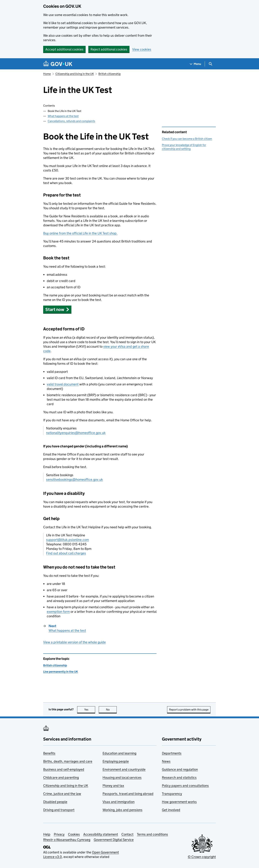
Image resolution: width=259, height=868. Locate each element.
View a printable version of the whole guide (74, 642)
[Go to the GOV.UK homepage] (58, 64)
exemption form (58, 612)
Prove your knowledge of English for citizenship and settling (184, 147)
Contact (127, 834)
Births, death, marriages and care (68, 761)
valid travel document (63, 384)
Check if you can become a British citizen (187, 139)
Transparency (172, 794)
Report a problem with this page (189, 710)
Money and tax (113, 786)
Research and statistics (179, 777)
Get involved (171, 810)
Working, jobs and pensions (122, 810)
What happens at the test (63, 116)
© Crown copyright (202, 857)
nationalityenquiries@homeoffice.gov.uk (76, 433)
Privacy (59, 834)
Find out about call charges (66, 553)
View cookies (142, 49)
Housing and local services (122, 777)
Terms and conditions (152, 834)
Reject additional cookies (109, 49)
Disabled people (55, 802)
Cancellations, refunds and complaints (71, 121)
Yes (90, 710)
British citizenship (110, 74)
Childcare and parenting (61, 777)
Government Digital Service (114, 840)
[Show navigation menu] (196, 64)
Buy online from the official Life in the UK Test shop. (80, 233)
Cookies (74, 834)
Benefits (49, 753)
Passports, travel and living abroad (128, 794)
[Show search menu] (210, 64)
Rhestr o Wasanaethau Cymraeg (67, 840)
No (111, 710)
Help (47, 834)
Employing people (116, 761)
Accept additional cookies (64, 49)
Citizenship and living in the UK (75, 74)
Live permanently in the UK (61, 672)
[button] (57, 309)
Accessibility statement (101, 834)
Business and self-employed (64, 769)
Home (47, 74)
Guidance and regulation (180, 769)
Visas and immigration (119, 802)
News (166, 761)
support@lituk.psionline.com (67, 540)
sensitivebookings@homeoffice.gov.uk (74, 479)
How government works (179, 802)
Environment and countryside (124, 769)
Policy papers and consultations (185, 786)
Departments (172, 753)
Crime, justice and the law (62, 794)
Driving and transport (59, 810)
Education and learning (119, 753)
